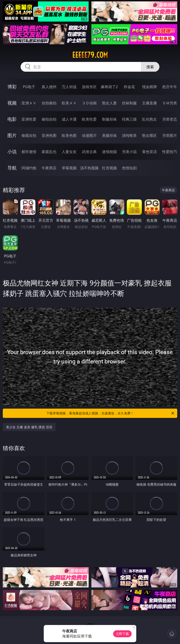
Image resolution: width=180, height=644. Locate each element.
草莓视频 (69, 168)
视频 (12, 103)
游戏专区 (89, 87)
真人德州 (49, 87)
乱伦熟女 (149, 119)
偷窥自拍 (29, 135)
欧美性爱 (89, 119)
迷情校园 (109, 152)
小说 (12, 152)
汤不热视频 (89, 168)
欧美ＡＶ (69, 103)
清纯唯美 (129, 135)
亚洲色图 (49, 135)
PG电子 (29, 87)
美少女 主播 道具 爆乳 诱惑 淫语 (29, 427)
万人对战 (69, 87)
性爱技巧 (170, 152)
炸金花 (129, 87)
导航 (12, 168)
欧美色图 (69, 135)
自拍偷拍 (49, 103)
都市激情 (29, 152)
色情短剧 (129, 168)
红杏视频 (109, 168)
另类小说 (129, 152)
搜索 (150, 67)
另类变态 (170, 119)
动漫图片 (89, 135)
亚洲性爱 (29, 119)
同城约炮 (29, 168)
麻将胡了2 (109, 87)
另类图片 (170, 135)
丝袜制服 (129, 103)
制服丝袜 (109, 119)
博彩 (12, 87)
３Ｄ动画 (89, 103)
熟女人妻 (109, 103)
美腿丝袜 (109, 135)
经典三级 (129, 119)
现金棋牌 (149, 87)
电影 (12, 119)
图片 (12, 135)
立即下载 (122, 634)
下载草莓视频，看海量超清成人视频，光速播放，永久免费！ (111, 413)
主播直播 (149, 103)
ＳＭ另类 (170, 103)
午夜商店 (49, 168)
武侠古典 (89, 152)
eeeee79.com (90, 55)
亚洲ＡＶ (29, 103)
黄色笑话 (149, 152)
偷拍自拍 (49, 119)
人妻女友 (69, 152)
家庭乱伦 (49, 152)
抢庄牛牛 (170, 87)
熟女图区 (149, 135)
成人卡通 (69, 119)
